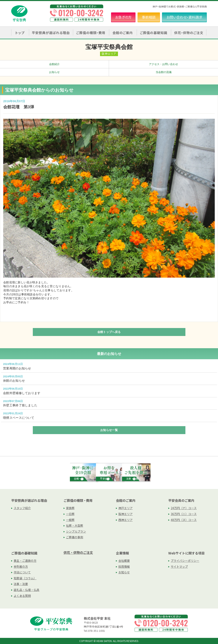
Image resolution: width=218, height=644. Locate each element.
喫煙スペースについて (19, 418)
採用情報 (124, 566)
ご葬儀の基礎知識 (24, 553)
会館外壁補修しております (22, 393)
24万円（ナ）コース (184, 508)
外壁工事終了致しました (20, 405)
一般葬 (70, 520)
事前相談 (149, 17)
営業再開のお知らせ (17, 368)
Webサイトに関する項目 (187, 553)
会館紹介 (54, 64)
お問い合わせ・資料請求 (184, 17)
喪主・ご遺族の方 (25, 561)
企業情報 (122, 553)
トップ (20, 33)
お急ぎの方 (123, 17)
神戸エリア (126, 508)
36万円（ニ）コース (184, 514)
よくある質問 (22, 596)
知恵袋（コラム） (25, 578)
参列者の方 (21, 566)
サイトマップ (179, 566)
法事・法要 (21, 584)
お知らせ (54, 72)
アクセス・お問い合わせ (163, 64)
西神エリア (126, 520)
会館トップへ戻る (109, 332)
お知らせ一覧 (109, 430)
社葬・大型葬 (75, 525)
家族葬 (70, 508)
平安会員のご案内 (181, 500)
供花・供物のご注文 (189, 33)
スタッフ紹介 (22, 508)
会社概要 (124, 561)
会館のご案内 (126, 500)
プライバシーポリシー (185, 561)
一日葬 (70, 514)
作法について (22, 572)
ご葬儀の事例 (75, 537)
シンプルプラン (76, 531)
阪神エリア (126, 514)
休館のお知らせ (14, 381)
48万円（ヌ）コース (184, 520)
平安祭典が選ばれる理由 (29, 500)
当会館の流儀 (164, 72)
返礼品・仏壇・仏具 (26, 590)
